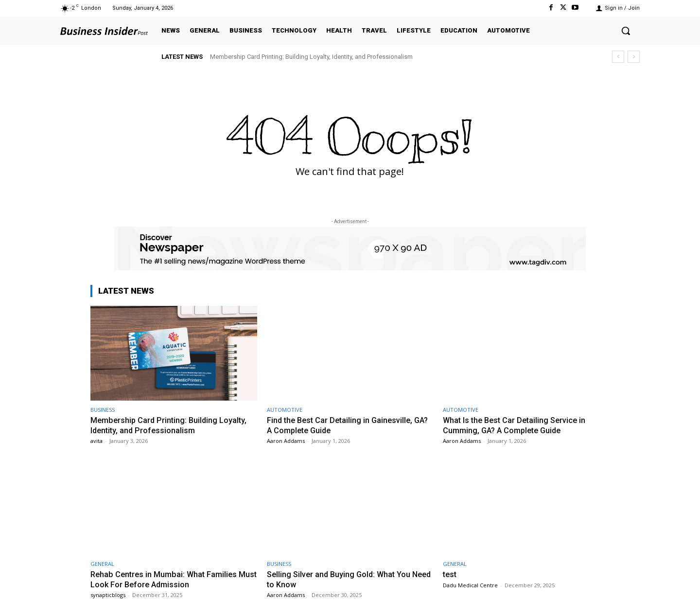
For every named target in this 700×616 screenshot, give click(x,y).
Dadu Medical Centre (470, 585)
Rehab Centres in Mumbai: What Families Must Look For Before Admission (166, 579)
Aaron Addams (286, 441)
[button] (626, 31)
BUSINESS (103, 410)
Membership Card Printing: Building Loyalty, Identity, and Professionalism (311, 57)
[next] (634, 57)
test (450, 574)
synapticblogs (108, 595)
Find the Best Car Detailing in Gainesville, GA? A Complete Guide (342, 425)
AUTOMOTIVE (285, 410)
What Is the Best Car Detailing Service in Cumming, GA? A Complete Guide (517, 425)
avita (96, 441)
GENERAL (102, 564)
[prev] (618, 57)
